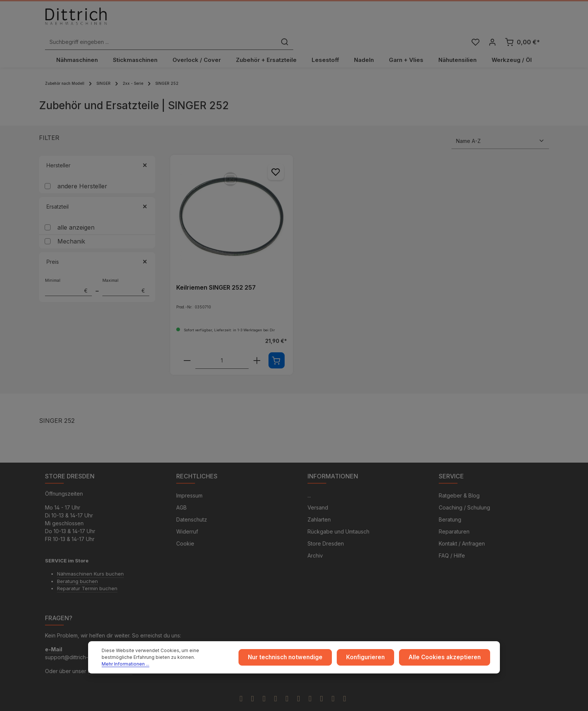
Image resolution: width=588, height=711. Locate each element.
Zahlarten (319, 507)
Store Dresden (326, 531)
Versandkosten (414, 702)
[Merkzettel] (475, 20)
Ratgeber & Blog (459, 483)
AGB (181, 495)
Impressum (189, 483)
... (309, 483)
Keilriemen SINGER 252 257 (216, 273)
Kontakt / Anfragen (462, 531)
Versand (318, 495)
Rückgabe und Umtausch (338, 519)
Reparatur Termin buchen (87, 576)
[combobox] (286, 20)
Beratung (450, 507)
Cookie (185, 531)
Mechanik (71, 227)
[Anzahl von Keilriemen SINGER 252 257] (222, 347)
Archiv (315, 543)
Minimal (68, 273)
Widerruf (187, 519)
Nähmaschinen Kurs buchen (90, 561)
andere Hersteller (82, 172)
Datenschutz (192, 507)
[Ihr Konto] (492, 20)
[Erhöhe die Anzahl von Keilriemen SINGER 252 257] (257, 347)
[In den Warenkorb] (277, 346)
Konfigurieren (375, 659)
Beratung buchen (77, 568)
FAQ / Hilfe (452, 543)
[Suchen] (409, 20)
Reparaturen (454, 519)
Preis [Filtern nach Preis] (97, 248)
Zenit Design (279, 702)
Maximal (126, 273)
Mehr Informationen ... (188, 663)
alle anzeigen (76, 213)
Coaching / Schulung (464, 495)
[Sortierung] (500, 127)
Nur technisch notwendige (299, 659)
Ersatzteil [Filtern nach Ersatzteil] (97, 193)
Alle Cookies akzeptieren (448, 659)
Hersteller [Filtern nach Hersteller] (97, 151)
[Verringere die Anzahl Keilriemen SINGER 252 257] (187, 347)
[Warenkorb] (522, 20)
